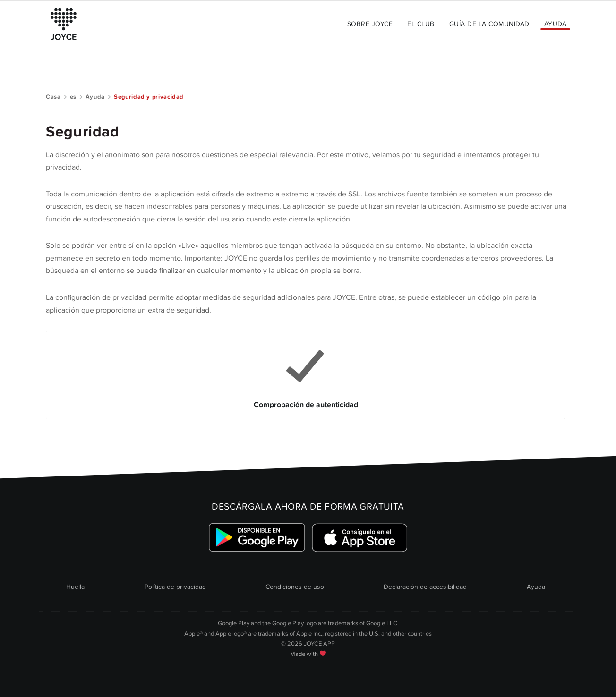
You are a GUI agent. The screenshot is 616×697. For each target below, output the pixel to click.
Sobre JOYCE (370, 24)
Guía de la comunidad (489, 24)
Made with (308, 654)
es (73, 97)
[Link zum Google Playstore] (257, 537)
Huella (75, 587)
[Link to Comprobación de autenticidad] (306, 375)
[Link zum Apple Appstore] (359, 537)
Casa (53, 97)
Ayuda (555, 24)
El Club (421, 24)
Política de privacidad (175, 587)
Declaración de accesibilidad (425, 587)
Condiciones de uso (295, 587)
